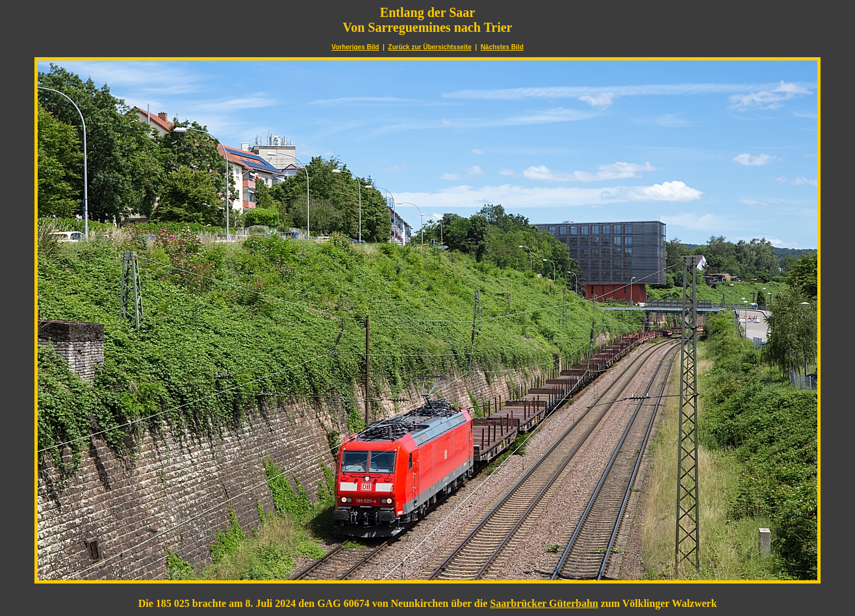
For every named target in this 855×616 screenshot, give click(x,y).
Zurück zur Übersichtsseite (429, 47)
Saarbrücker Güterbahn (544, 603)
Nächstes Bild (502, 47)
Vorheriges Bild (355, 47)
